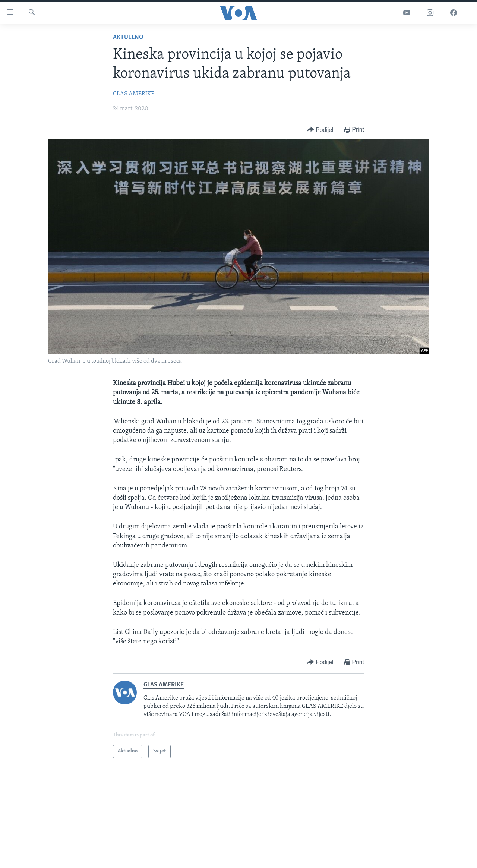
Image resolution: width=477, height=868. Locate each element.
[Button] (321, 130)
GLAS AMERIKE (134, 94)
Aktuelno (128, 37)
